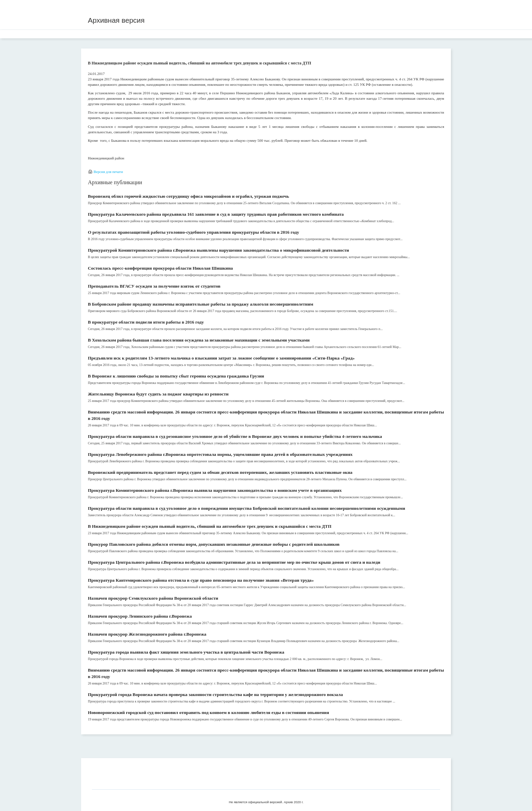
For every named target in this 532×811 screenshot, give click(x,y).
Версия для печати (108, 172)
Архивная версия (116, 20)
